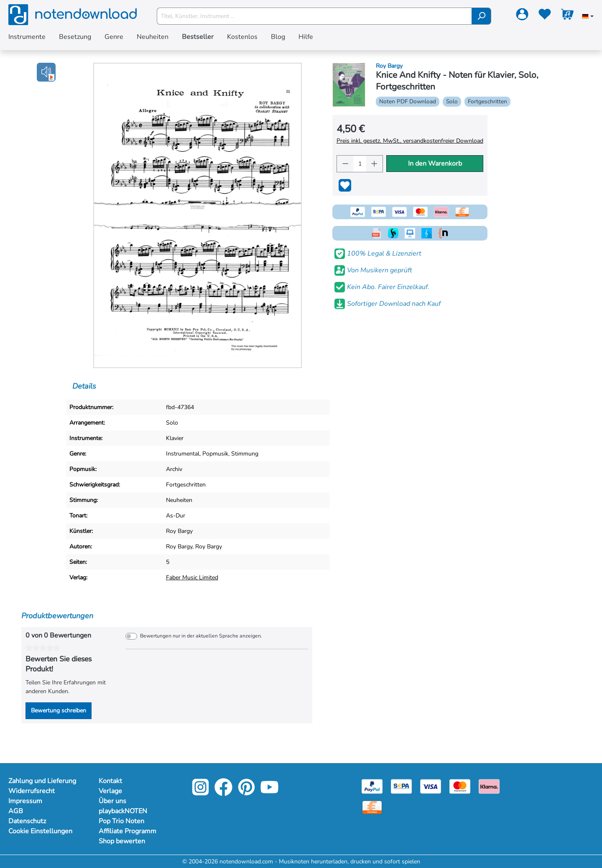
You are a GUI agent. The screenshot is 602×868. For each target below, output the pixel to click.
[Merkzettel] (545, 16)
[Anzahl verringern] (345, 164)
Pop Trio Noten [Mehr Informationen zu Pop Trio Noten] (121, 821)
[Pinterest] (246, 793)
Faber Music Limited (192, 577)
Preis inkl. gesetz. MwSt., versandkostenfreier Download (410, 141)
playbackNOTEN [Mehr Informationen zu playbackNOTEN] (123, 811)
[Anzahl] (360, 164)
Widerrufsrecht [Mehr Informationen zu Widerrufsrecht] (32, 791)
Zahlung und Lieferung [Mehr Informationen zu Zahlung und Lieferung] (42, 781)
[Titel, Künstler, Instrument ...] (314, 16)
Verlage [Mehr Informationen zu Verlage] (110, 791)
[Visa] (431, 786)
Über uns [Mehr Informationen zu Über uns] (112, 801)
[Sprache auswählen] (588, 17)
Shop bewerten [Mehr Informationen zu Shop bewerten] (122, 841)
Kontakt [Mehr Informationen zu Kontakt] (110, 781)
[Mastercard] (460, 786)
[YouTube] (269, 793)
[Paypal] (372, 786)
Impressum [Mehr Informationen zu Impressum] (25, 801)
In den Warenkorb (435, 164)
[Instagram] (200, 793)
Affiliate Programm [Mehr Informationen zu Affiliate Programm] (128, 831)
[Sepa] (401, 786)
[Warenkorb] (567, 16)
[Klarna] (489, 786)
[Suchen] (481, 16)
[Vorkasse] (372, 807)
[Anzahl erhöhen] (375, 164)
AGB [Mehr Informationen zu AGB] (16, 811)
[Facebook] (223, 793)
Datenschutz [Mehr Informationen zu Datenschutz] (27, 821)
